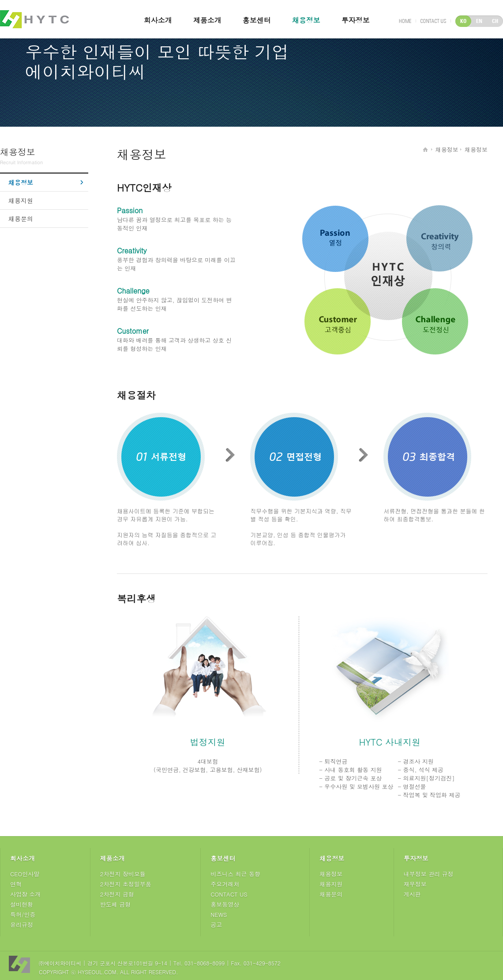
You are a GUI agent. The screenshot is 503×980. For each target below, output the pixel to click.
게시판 (412, 894)
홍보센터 (257, 20)
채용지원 (21, 200)
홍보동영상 (225, 904)
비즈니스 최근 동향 (235, 874)
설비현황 (22, 904)
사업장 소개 (25, 894)
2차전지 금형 (117, 894)
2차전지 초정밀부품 (126, 884)
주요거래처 (225, 884)
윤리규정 (22, 925)
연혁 (16, 884)
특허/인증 (23, 914)
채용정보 (306, 20)
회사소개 (158, 20)
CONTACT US (229, 894)
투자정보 (356, 20)
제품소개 (207, 20)
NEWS (219, 914)
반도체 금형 (115, 904)
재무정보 (415, 884)
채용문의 (21, 219)
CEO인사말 (25, 874)
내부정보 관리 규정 (429, 874)
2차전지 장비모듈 (123, 874)
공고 (216, 925)
